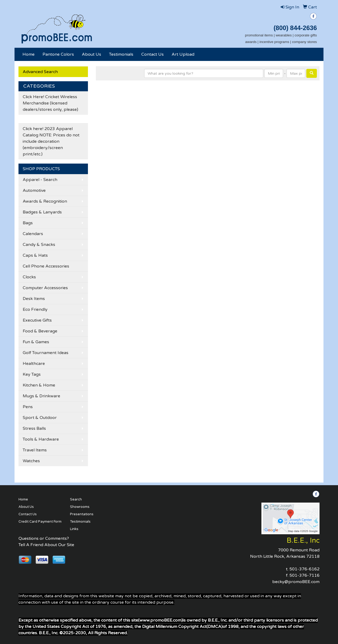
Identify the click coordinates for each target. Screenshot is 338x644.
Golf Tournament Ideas (46, 353)
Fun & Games (36, 342)
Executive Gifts (37, 320)
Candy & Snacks (39, 245)
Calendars (33, 234)
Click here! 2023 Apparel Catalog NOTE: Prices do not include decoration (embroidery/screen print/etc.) (51, 141)
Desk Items (34, 299)
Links (74, 529)
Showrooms (80, 507)
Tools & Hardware (41, 439)
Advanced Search (40, 72)
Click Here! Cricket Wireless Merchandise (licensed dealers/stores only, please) (50, 103)
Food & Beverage (40, 331)
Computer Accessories (45, 288)
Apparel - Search (40, 180)
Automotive (34, 190)
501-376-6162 (304, 569)
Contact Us (152, 54)
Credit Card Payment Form (40, 522)
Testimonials (121, 54)
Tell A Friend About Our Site (46, 545)
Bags (28, 223)
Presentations (82, 514)
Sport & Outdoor (40, 418)
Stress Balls (34, 428)
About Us (91, 54)
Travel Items (35, 450)
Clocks (29, 277)
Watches (31, 461)
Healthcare (34, 364)
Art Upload (183, 54)
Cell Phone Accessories (46, 266)
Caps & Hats (35, 255)
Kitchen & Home (39, 385)
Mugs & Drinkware (41, 396)
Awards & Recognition (45, 201)
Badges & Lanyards (42, 212)
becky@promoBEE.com (296, 582)
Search (76, 499)
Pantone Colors (58, 54)
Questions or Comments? (44, 538)
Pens (28, 407)
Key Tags (32, 374)
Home (29, 54)
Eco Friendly (35, 309)
